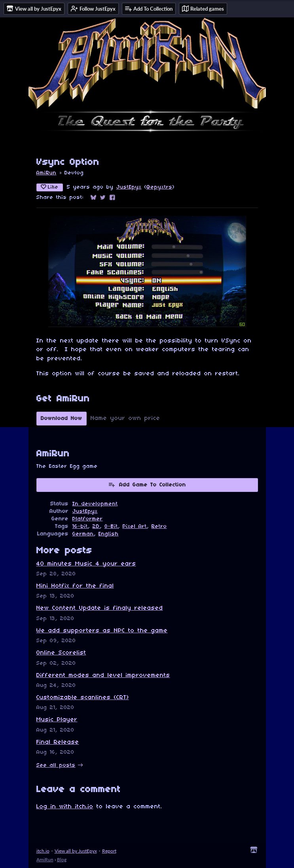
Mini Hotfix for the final (75, 586)
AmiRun (46, 173)
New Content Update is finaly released (100, 608)
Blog (62, 859)
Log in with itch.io (65, 807)
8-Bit (111, 527)
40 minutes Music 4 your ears (86, 564)
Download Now (62, 419)
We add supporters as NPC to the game (102, 631)
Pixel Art (135, 527)
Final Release (58, 742)
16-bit (80, 527)
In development (95, 504)
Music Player (57, 720)
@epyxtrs (159, 187)
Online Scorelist (61, 653)
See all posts (56, 765)
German (83, 534)
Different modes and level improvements (103, 675)
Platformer (88, 519)
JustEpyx (129, 187)
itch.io (43, 851)
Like (50, 187)
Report (109, 851)
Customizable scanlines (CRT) (83, 698)
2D (96, 527)
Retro (159, 527)
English (109, 534)
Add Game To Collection (147, 484)
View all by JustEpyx (76, 851)
